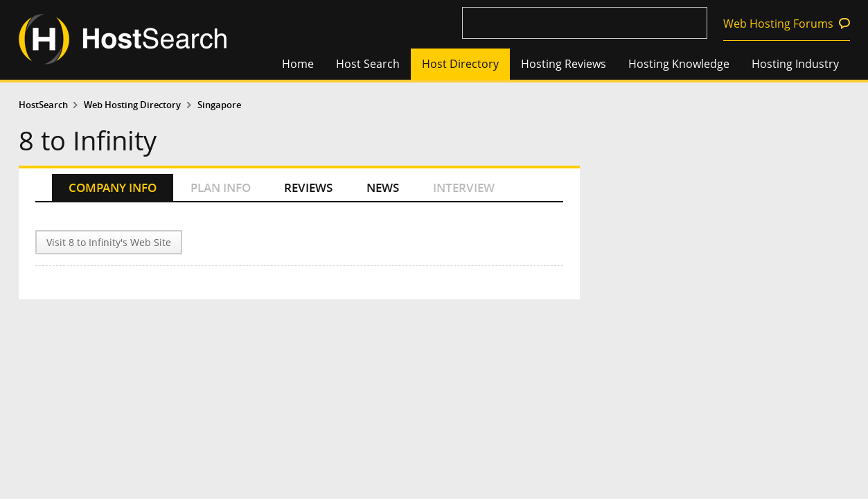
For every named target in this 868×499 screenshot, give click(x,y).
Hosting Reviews (564, 64)
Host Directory (460, 64)
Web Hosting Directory (132, 105)
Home (298, 64)
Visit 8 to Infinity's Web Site (109, 242)
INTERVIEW (464, 187)
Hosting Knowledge (679, 64)
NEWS (383, 187)
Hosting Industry (795, 64)
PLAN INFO (221, 187)
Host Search (368, 64)
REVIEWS (308, 187)
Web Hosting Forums (778, 24)
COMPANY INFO (113, 187)
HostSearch (43, 105)
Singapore (219, 105)
